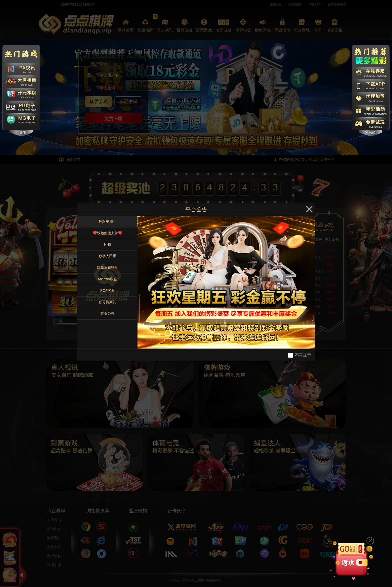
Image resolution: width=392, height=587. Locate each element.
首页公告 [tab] (107, 314)
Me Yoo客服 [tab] (108, 279)
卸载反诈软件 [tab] (107, 267)
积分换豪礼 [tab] (107, 302)
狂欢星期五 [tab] (107, 221)
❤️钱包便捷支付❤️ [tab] (107, 233)
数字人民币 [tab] (107, 256)
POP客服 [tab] (107, 290)
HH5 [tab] (107, 244)
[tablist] (107, 282)
